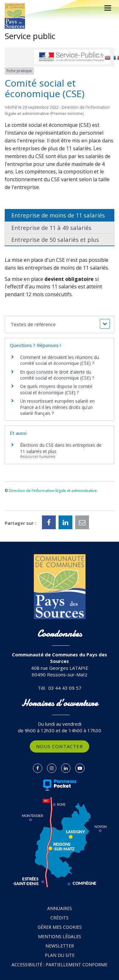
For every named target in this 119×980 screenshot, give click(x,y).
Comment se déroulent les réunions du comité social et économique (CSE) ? (59, 360)
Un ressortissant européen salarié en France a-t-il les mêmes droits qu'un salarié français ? (57, 407)
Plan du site (60, 955)
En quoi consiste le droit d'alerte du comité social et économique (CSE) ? (58, 375)
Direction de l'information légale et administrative (53, 491)
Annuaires (60, 908)
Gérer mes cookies (60, 927)
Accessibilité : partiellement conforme (59, 965)
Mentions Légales (59, 936)
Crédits (59, 918)
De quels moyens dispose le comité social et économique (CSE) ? (56, 389)
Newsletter (60, 946)
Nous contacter (59, 746)
